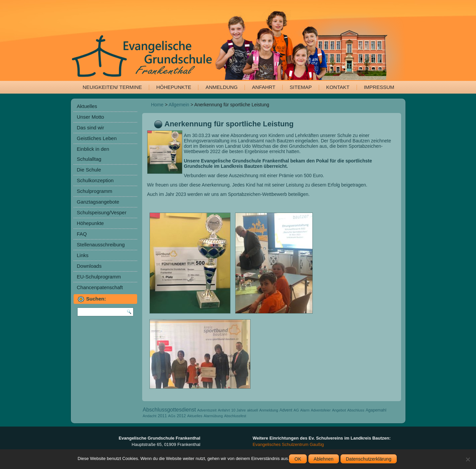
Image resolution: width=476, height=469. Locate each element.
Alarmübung (213, 416)
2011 (162, 416)
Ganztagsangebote (98, 202)
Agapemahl (376, 410)
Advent (286, 410)
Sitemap (301, 87)
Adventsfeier (321, 410)
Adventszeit (207, 410)
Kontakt (338, 87)
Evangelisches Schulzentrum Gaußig (288, 444)
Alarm (305, 410)
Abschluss (356, 410)
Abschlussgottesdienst (169, 410)
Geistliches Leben (97, 138)
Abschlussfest (235, 416)
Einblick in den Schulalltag (93, 154)
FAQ (82, 234)
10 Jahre (239, 410)
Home (157, 105)
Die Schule (89, 170)
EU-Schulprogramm (99, 277)
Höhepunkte (174, 87)
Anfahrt (264, 87)
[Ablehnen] (468, 459)
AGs (172, 416)
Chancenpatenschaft (100, 287)
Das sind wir (91, 128)
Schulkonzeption (95, 180)
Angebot (339, 410)
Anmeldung (221, 87)
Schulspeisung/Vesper (102, 212)
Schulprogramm (95, 191)
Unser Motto (91, 117)
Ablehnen (324, 459)
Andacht (150, 416)
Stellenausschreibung (101, 245)
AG (296, 410)
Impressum (379, 87)
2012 (181, 416)
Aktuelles (87, 106)
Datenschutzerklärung (369, 459)
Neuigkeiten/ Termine (112, 87)
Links (83, 255)
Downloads (89, 266)
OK (298, 459)
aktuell (253, 410)
